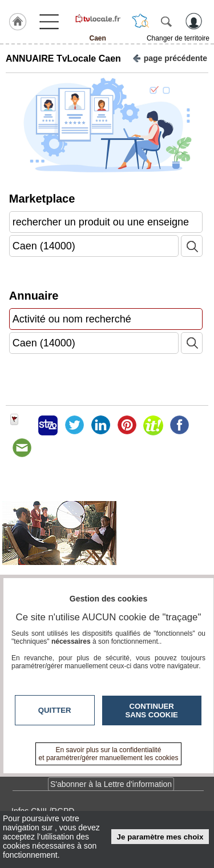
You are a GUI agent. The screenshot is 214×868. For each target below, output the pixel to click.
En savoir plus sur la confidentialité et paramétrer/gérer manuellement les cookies (109, 754)
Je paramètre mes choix (160, 837)
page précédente (170, 57)
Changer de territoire (178, 38)
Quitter (55, 710)
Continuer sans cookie (152, 710)
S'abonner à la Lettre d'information (111, 784)
